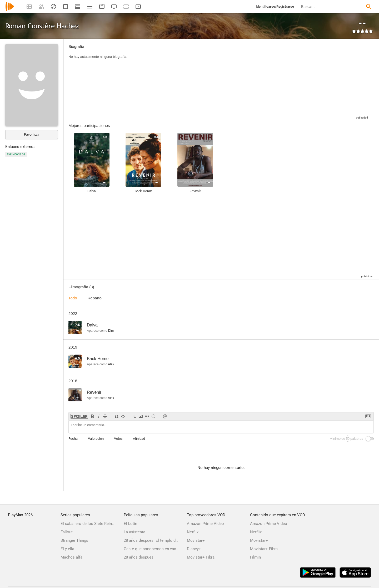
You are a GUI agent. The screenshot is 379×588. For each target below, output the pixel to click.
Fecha (73, 439)
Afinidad (139, 439)
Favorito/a (32, 134)
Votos (118, 439)
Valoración (96, 439)
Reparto (95, 298)
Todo (73, 298)
